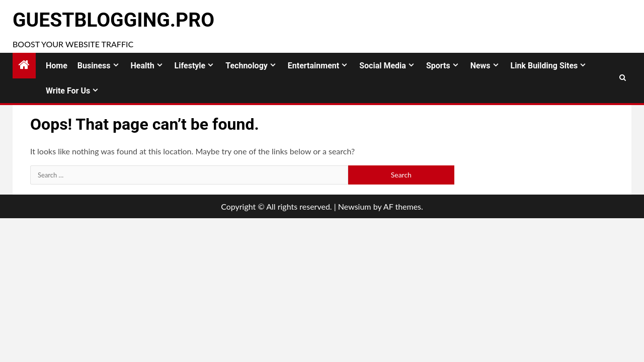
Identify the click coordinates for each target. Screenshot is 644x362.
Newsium (355, 206)
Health (143, 66)
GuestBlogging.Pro (113, 20)
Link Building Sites (544, 66)
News (480, 66)
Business (94, 66)
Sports (438, 66)
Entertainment (313, 66)
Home (57, 66)
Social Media (383, 66)
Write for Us (68, 91)
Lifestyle (190, 66)
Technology (247, 66)
